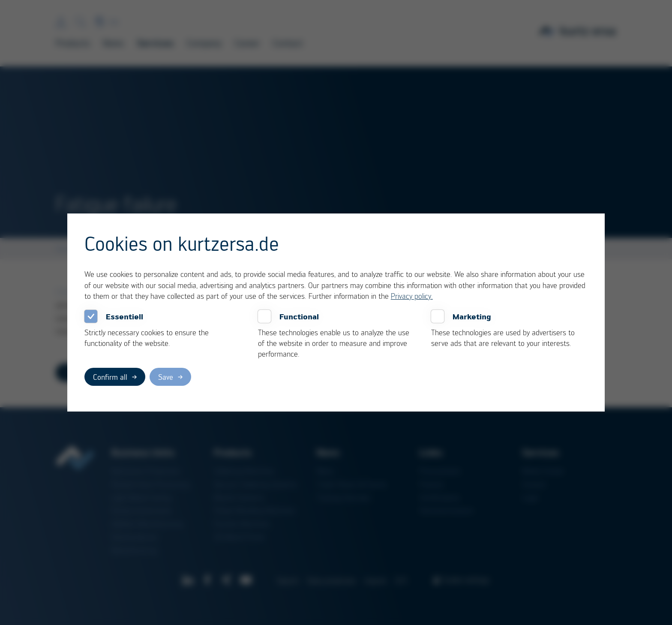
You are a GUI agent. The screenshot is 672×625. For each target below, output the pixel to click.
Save (166, 377)
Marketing (472, 316)
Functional (299, 316)
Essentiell (124, 316)
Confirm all (110, 377)
